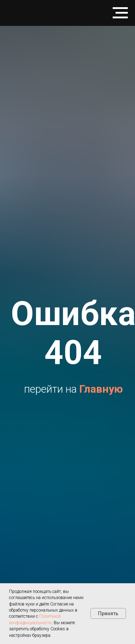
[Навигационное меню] (120, 13)
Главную (101, 389)
